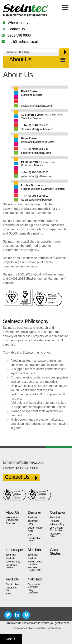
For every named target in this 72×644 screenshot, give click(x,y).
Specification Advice (34, 539)
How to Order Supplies (35, 563)
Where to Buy (57, 524)
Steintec (28, 11)
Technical (33, 521)
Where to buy (18, 23)
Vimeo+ (26, 615)
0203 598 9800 (19, 35)
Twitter (8, 615)
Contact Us (16, 29)
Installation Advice (55, 535)
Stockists (10, 523)
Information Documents (12, 519)
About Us (20, 59)
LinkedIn (17, 615)
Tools (8, 594)
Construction (12, 584)
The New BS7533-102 (34, 569)
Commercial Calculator (34, 585)
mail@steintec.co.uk (23, 42)
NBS (30, 524)
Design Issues (35, 528)
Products (32, 517)
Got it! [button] (9, 639)
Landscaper (14, 550)
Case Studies (55, 552)
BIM (30, 535)
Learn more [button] (54, 628)
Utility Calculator (33, 591)
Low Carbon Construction (56, 529)
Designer (34, 512)
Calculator (35, 579)
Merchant (35, 550)
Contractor (58, 512)
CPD (30, 531)
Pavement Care (11, 589)
